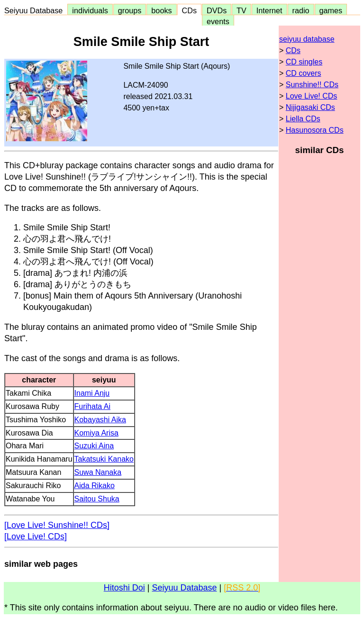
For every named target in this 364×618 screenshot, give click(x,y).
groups (130, 10)
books (161, 10)
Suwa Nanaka (98, 472)
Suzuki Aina (94, 446)
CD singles (304, 62)
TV (241, 10)
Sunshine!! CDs (312, 85)
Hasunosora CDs (315, 130)
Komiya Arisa (96, 433)
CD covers (304, 73)
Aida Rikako (95, 486)
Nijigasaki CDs (310, 107)
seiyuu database (307, 39)
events (218, 21)
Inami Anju (92, 393)
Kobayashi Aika (100, 420)
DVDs (217, 10)
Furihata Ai (92, 406)
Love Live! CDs (312, 96)
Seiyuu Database (36, 10)
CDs (189, 10)
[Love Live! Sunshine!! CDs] (57, 525)
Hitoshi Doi (124, 588)
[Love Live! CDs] (36, 536)
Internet (269, 10)
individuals (90, 10)
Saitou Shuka (97, 499)
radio (301, 10)
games (331, 10)
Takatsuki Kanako (104, 459)
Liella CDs (303, 119)
